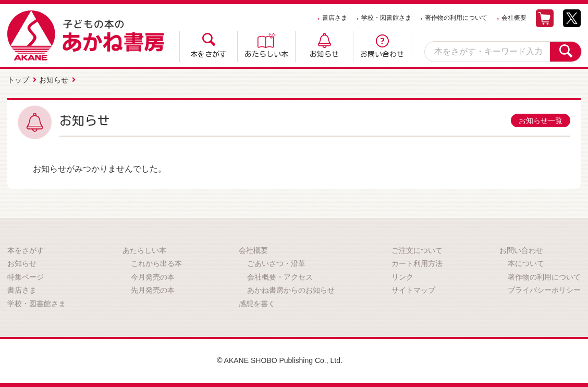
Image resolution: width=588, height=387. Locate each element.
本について (526, 263)
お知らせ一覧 (541, 120)
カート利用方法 (417, 263)
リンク (402, 277)
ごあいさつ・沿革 (276, 263)
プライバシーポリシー (544, 290)
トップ (18, 80)
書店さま (335, 18)
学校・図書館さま (386, 18)
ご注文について (417, 250)
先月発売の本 (153, 290)
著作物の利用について (456, 18)
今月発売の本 (153, 277)
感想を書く (257, 304)
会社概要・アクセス (280, 277)
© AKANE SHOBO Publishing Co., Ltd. (280, 360)
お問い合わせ (382, 54)
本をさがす (209, 54)
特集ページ (26, 277)
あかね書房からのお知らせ (291, 290)
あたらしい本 (266, 54)
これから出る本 (156, 263)
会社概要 (514, 18)
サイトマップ (413, 290)
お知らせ (324, 54)
